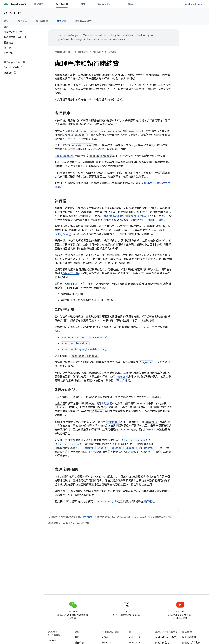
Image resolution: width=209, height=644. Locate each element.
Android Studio (194, 4)
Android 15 (134, 637)
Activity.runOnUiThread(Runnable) (85, 337)
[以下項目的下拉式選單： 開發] (90, 4)
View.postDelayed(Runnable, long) (85, 349)
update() (131, 448)
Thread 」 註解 (155, 220)
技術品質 (112, 52)
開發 (83, 4)
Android (52, 641)
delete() (117, 448)
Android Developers (64, 52)
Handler (122, 377)
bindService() (104, 501)
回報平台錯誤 (189, 637)
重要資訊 (39, 4)
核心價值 (22, 21)
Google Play (105, 4)
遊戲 (77, 637)
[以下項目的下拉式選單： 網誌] (137, 4)
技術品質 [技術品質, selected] (62, 21)
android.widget (114, 216)
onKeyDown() (63, 234)
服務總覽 (149, 502)
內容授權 (88, 517)
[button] (21, 43)
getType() (150, 448)
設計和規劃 (83, 52)
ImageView (146, 362)
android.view (138, 216)
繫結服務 (107, 404)
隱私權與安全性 (84, 21)
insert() (103, 448)
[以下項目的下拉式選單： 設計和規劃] (72, 4)
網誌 (131, 4)
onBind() (113, 422)
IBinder (142, 403)
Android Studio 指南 (166, 637)
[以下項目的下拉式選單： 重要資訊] (48, 4)
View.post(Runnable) (75, 343)
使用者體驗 (42, 21)
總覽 (6, 21)
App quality (13, 13)
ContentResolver (135, 440)
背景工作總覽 (122, 381)
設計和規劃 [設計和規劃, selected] (62, 4)
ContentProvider (69, 444)
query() (90, 448)
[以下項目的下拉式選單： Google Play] (116, 4)
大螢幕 (105, 637)
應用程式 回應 (71, 273)
